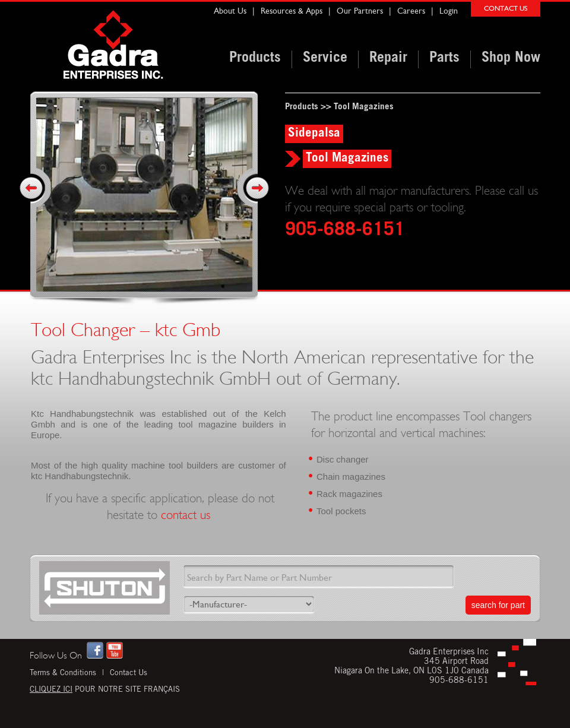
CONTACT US (506, 8)
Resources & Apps (292, 11)
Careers (411, 11)
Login (449, 11)
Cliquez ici (51, 690)
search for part (498, 605)
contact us (186, 515)
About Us (230, 11)
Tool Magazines (364, 107)
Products (302, 107)
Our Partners (360, 11)
